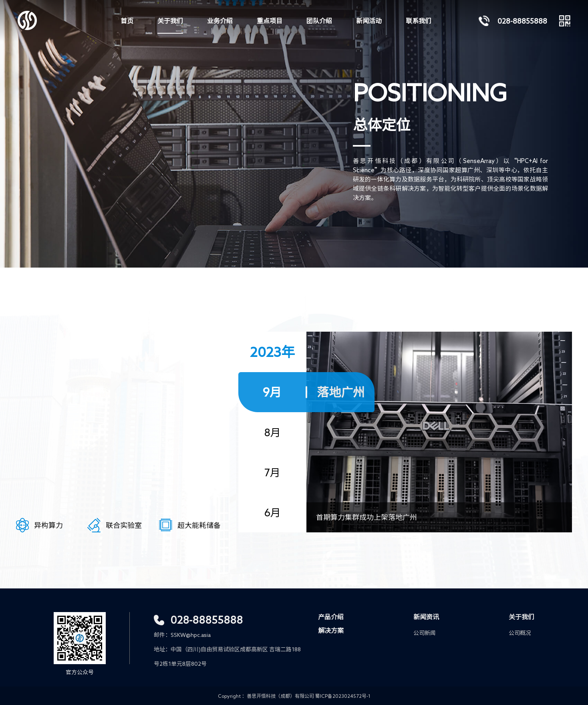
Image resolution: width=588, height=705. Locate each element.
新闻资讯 (426, 617)
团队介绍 (319, 21)
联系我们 (419, 21)
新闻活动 (369, 21)
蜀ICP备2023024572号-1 (343, 696)
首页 (127, 21)
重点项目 (270, 21)
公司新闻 (425, 633)
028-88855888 (206, 620)
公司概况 (520, 633)
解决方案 (331, 630)
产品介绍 (331, 617)
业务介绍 (220, 21)
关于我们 (170, 21)
